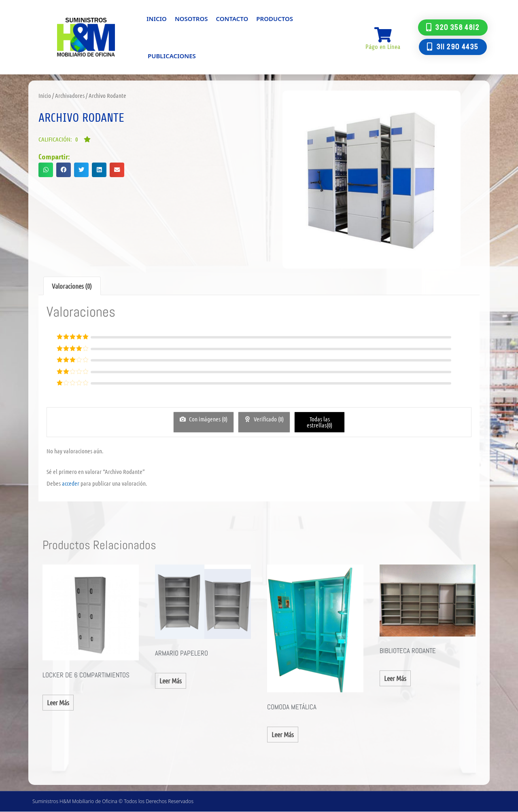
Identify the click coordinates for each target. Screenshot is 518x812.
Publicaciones (172, 56)
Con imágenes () (208, 419)
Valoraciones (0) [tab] (72, 286)
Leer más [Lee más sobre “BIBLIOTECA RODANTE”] (395, 678)
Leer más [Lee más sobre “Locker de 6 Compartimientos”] (58, 702)
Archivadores (70, 95)
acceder (71, 483)
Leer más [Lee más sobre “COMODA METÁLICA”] (283, 734)
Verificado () (268, 419)
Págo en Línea (383, 47)
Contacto (232, 19)
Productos (275, 19)
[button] (65, 139)
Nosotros (191, 19)
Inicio (157, 19)
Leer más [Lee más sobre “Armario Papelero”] (171, 681)
